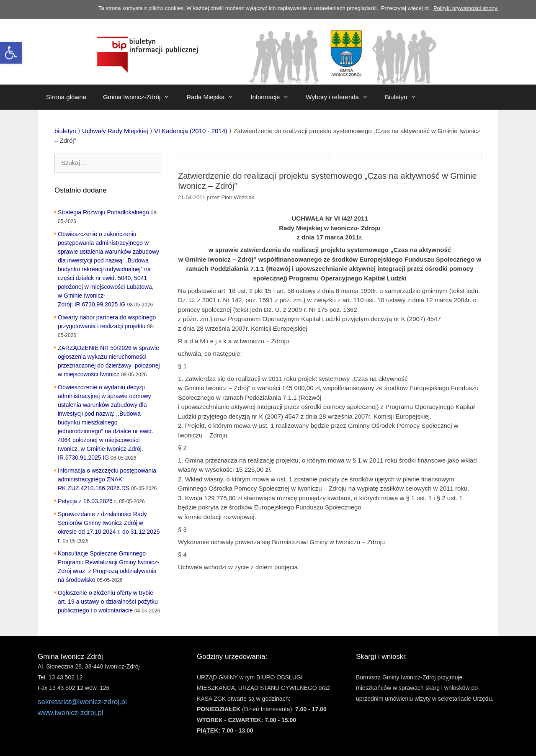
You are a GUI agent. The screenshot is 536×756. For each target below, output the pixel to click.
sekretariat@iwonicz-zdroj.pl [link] (82, 702)
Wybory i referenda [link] (341, 97)
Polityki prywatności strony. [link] (466, 8)
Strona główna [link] (66, 97)
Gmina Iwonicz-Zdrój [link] (141, 97)
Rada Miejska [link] (214, 97)
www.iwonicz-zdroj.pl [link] (71, 713)
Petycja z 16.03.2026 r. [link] (88, 501)
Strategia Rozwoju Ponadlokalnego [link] (103, 212)
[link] (11, 53)
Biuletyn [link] (405, 97)
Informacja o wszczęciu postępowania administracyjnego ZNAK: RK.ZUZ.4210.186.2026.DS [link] (107, 479)
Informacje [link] (274, 97)
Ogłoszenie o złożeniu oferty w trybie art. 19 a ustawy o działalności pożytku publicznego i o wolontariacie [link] (108, 602)
